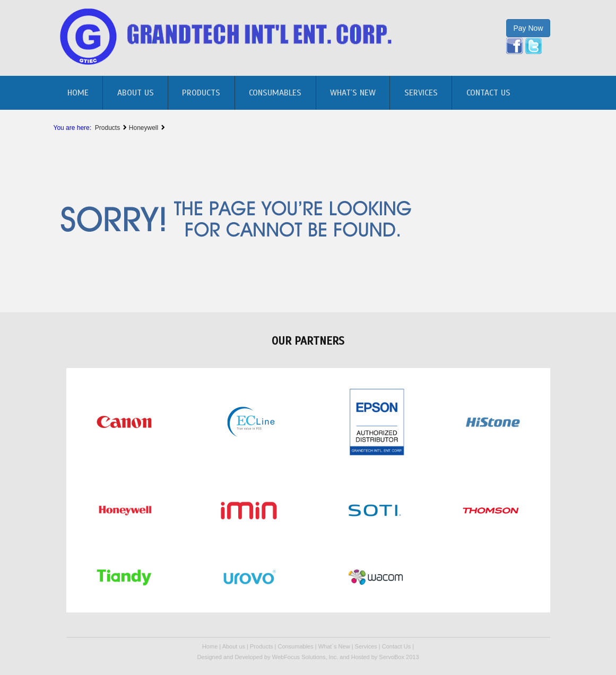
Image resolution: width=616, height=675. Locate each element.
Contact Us (488, 93)
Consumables (275, 93)
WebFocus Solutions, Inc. (305, 657)
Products (201, 93)
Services (421, 93)
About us (136, 93)
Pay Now (528, 28)
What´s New (353, 93)
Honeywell (145, 128)
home (78, 93)
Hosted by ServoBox (379, 657)
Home (210, 646)
